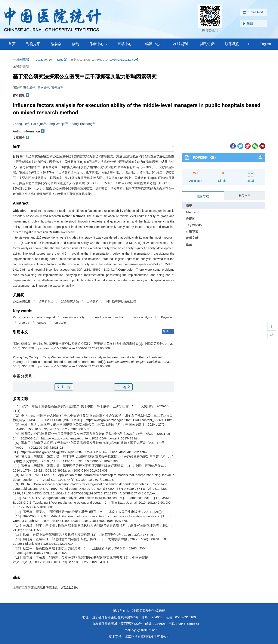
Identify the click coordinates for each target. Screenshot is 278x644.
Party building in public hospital (34, 317)
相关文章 (245, 196)
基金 (189, 244)
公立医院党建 (22, 301)
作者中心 (98, 44)
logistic (42, 323)
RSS (248, 24)
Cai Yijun (37, 124)
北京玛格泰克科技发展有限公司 (147, 636)
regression (61, 323)
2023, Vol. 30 (44, 60)
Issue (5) (62, 60)
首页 (12, 44)
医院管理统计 (22, 66)
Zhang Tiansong (81, 124)
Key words (194, 225)
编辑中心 (154, 44)
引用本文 (192, 231)
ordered (24, 323)
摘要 (189, 206)
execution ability (73, 317)
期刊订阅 (207, 44)
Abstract (192, 212)
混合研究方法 (69, 301)
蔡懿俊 (28, 88)
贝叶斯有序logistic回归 (121, 301)
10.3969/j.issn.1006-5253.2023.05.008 (115, 60)
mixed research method (108, 317)
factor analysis (142, 317)
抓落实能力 (46, 301)
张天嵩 (56, 88)
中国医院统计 (22, 60)
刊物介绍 (33, 44)
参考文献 (192, 238)
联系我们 (232, 44)
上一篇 (64, 387)
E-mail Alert (253, 12)
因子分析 (92, 301)
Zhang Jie (20, 124)
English (265, 44)
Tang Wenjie (57, 124)
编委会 (56, 44)
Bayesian (167, 317)
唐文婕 (42, 88)
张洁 (16, 88)
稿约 (75, 44)
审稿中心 (126, 44)
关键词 (190, 219)
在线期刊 (182, 44)
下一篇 (123, 387)
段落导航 (203, 196)
